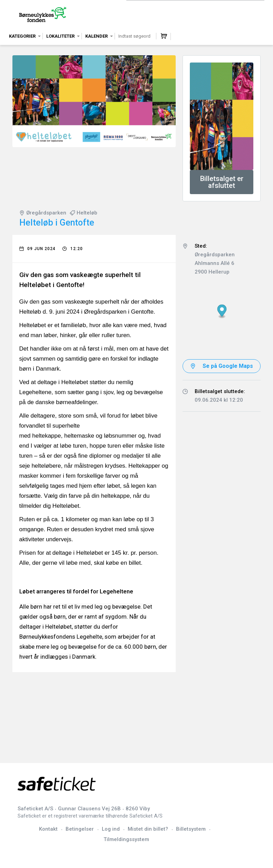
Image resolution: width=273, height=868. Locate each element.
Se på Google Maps (228, 366)
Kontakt (48, 829)
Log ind (111, 829)
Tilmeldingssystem (126, 839)
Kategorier (22, 36)
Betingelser (80, 829)
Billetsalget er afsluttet (222, 182)
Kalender (96, 36)
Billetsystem (191, 829)
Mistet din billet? (148, 829)
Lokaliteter (60, 36)
